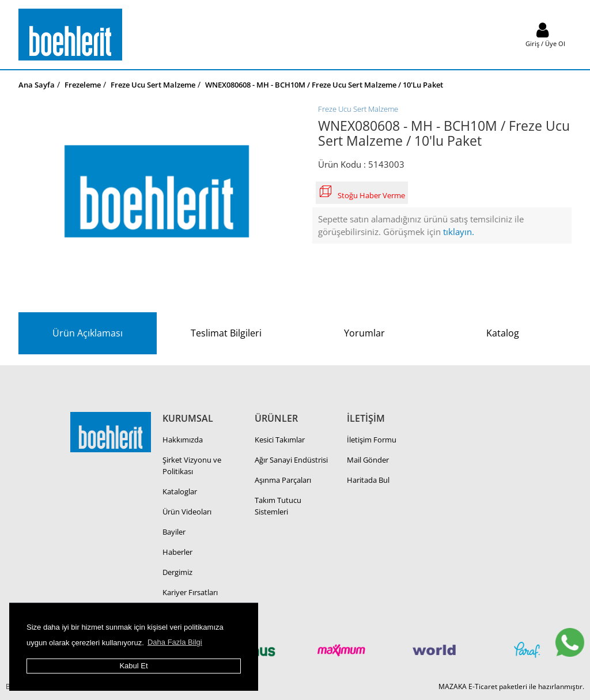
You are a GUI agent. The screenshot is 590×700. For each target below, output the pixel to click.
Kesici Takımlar (280, 440)
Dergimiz (177, 572)
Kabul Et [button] (133, 666)
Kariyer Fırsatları (190, 592)
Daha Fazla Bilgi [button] (175, 642)
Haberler (177, 552)
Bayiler (174, 532)
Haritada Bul (368, 480)
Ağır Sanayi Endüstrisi (291, 460)
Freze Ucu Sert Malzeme (358, 109)
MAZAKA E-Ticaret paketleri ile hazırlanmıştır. (511, 686)
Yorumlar (364, 333)
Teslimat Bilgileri (226, 333)
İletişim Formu (372, 440)
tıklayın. (459, 232)
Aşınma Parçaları (283, 480)
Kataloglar (180, 491)
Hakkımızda (183, 440)
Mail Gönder (368, 460)
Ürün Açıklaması (88, 333)
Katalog (503, 333)
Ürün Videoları (187, 512)
